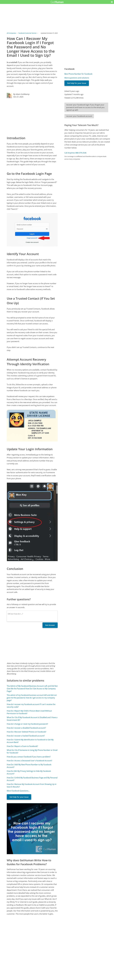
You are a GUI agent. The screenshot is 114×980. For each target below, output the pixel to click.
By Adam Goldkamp (21, 94)
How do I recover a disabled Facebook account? (26, 728)
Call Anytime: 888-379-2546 (75, 153)
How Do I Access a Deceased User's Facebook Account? (29, 761)
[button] (112, 2)
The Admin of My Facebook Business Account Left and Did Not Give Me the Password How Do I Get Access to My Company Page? (32, 689)
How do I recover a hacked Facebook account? (26, 736)
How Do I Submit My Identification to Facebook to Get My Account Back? (30, 741)
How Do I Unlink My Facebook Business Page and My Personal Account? (32, 779)
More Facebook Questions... (18, 791)
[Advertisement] (32, 117)
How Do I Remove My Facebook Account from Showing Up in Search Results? (32, 786)
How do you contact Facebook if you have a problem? (29, 757)
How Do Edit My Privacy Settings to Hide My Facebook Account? (29, 772)
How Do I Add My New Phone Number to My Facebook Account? (29, 766)
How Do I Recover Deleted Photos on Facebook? (26, 732)
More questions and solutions (77, 78)
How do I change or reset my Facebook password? (27, 724)
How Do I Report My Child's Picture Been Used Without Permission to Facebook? (29, 712)
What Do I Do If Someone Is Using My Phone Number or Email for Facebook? (32, 751)
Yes (61, 966)
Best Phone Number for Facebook (78, 74)
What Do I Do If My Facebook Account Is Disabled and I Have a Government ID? (32, 719)
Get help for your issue (19, 797)
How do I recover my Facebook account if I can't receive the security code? (31, 706)
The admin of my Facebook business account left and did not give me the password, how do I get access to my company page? (32, 698)
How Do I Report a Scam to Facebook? (22, 746)
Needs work (70, 966)
